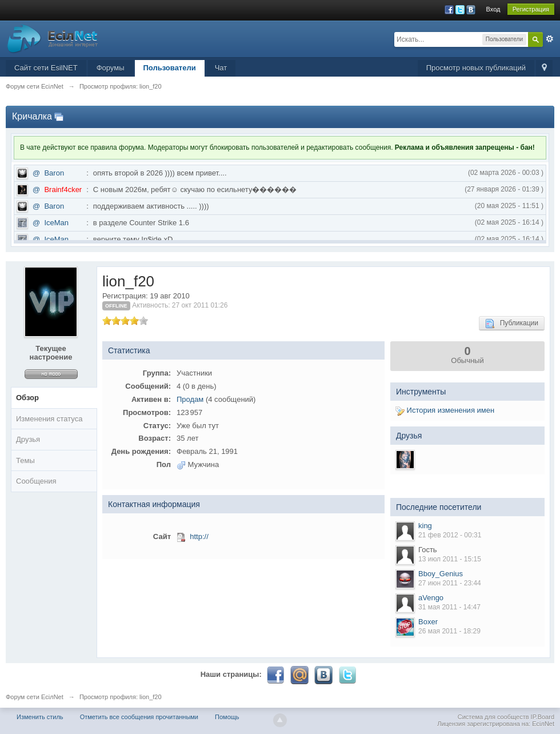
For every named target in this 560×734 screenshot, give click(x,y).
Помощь (227, 717)
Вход (493, 9)
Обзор (27, 398)
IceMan (56, 223)
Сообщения (36, 481)
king (425, 526)
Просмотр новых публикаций (476, 68)
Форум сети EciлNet (35, 697)
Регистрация (531, 9)
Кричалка (32, 116)
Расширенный (550, 39)
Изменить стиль (40, 717)
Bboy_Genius (441, 574)
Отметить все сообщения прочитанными (139, 717)
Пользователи (170, 68)
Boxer (428, 622)
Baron (54, 173)
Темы (25, 460)
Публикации (512, 324)
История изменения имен (445, 410)
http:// (199, 536)
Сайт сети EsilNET (46, 68)
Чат (221, 68)
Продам (190, 399)
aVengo (431, 598)
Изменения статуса (49, 419)
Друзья (28, 439)
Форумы (111, 68)
